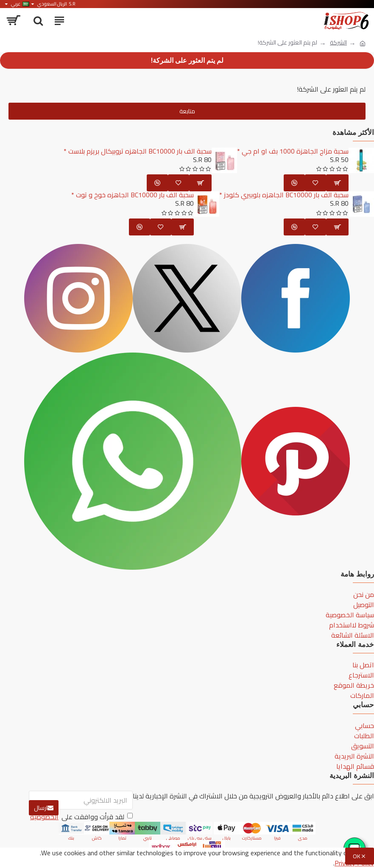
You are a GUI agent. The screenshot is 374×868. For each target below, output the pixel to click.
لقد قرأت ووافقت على (81, 817)
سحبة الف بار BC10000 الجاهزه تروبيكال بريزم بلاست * (138, 151)
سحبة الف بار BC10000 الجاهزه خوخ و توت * (133, 195)
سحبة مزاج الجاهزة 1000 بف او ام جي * (293, 151)
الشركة (338, 43)
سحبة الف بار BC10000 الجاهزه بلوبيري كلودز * (284, 195)
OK (357, 856)
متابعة (187, 111)
